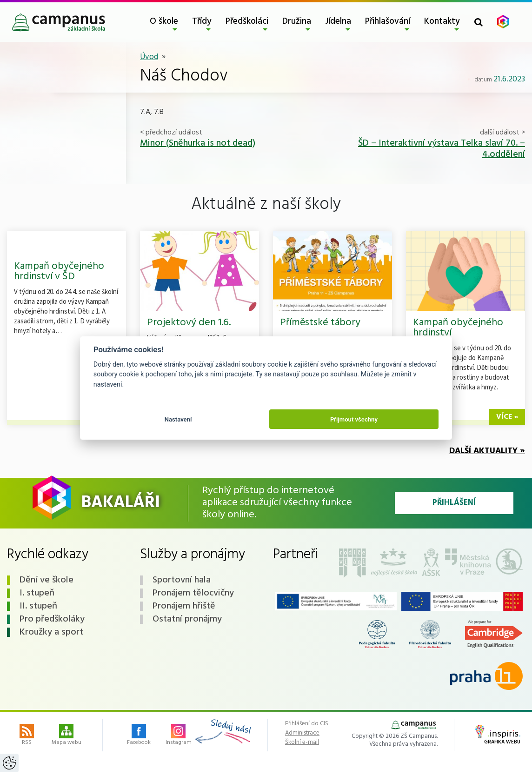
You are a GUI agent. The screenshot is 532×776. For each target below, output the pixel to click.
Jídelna (338, 21)
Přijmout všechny (354, 419)
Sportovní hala (182, 580)
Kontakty (442, 21)
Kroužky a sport (51, 632)
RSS (27, 736)
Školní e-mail (302, 743)
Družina (297, 21)
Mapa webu (66, 736)
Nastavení (178, 419)
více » (507, 417)
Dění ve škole (47, 580)
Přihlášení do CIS (307, 724)
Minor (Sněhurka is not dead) (198, 143)
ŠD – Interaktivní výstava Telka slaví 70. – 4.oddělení (442, 149)
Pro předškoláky (52, 619)
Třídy (202, 21)
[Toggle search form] (479, 22)
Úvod (149, 57)
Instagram (179, 736)
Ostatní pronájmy (187, 619)
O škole (164, 21)
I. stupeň (37, 593)
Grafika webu (498, 736)
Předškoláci (247, 21)
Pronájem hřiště (184, 606)
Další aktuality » (487, 451)
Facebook (139, 736)
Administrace (302, 733)
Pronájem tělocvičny (193, 593)
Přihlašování (388, 21)
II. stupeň (38, 606)
